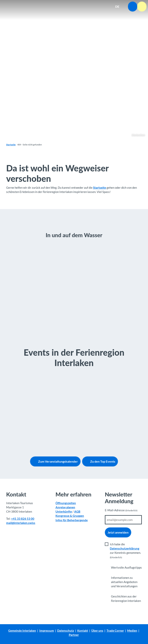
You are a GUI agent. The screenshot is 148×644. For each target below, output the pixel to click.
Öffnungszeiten (66, 503)
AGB (77, 511)
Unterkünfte (64, 511)
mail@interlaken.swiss (21, 523)
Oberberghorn (138, 135)
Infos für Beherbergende (72, 520)
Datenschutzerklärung (125, 548)
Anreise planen (65, 507)
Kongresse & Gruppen (70, 516)
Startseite (11, 145)
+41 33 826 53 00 (23, 519)
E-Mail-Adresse (121, 510)
